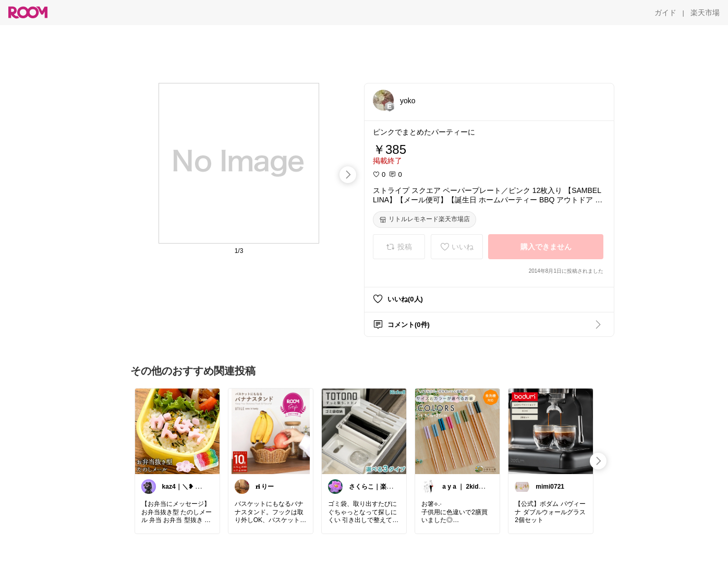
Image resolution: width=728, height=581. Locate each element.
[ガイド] (665, 13)
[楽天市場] (705, 13)
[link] (177, 431)
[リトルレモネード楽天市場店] (424, 220)
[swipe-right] (348, 175)
